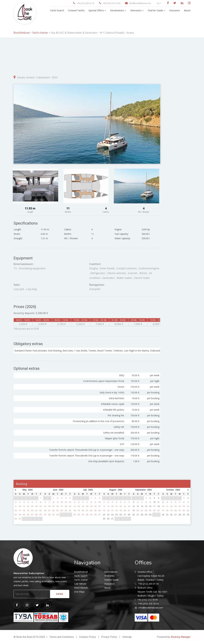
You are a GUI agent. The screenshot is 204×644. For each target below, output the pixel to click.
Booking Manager (181, 637)
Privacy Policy (109, 637)
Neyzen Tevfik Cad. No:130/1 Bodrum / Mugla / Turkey (153, 591)
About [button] (187, 10)
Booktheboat (22, 33)
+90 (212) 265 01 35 (86, 3)
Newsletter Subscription (29, 573)
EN (158, 3)
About (107, 588)
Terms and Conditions (62, 637)
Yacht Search (81, 576)
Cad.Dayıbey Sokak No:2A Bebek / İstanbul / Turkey (151, 576)
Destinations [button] (117, 10)
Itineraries (109, 576)
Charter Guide (111, 580)
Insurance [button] (175, 10)
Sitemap (127, 637)
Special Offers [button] (97, 10)
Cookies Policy (87, 637)
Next (156, 182)
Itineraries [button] (136, 10)
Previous (18, 182)
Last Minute (80, 584)
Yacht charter (40, 33)
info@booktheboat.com (140, 3)
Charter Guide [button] (156, 10)
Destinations (111, 572)
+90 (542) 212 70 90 (148, 600)
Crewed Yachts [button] (76, 10)
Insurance (109, 584)
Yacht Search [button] (57, 10)
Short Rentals (81, 588)
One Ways (79, 592)
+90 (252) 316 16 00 (112, 3)
